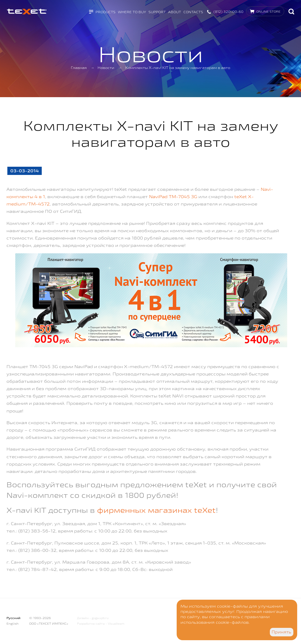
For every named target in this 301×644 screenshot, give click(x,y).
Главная (79, 68)
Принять (281, 632)
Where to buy (132, 12)
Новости (106, 68)
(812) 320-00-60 (228, 12)
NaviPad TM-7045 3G (173, 197)
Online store (268, 11)
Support (157, 12)
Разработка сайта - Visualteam (101, 624)
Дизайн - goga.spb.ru (93, 618)
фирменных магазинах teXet (156, 510)
